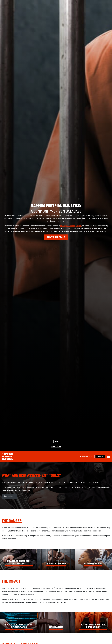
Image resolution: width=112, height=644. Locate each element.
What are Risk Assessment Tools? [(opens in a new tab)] (31, 475)
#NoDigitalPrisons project (71, 226)
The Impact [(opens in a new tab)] (11, 581)
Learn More (9, 496)
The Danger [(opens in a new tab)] (12, 520)
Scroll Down (56, 447)
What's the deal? (56, 237)
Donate (100, 456)
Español (89, 456)
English (83, 456)
